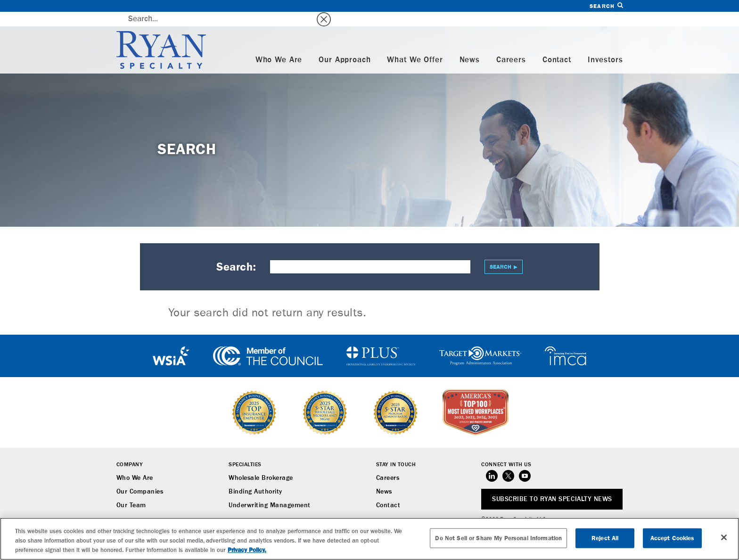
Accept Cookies (673, 538)
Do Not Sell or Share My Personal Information (498, 538)
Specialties (245, 450)
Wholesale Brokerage (261, 463)
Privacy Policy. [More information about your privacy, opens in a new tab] (247, 550)
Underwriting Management (270, 491)
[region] (369, 539)
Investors (605, 45)
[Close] (724, 537)
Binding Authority (255, 477)
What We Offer (415, 45)
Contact (557, 45)
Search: (236, 252)
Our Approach (345, 45)
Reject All (605, 538)
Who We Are (279, 45)
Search (606, 6)
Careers (511, 45)
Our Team (131, 491)
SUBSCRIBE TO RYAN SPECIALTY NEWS (552, 485)
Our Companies (140, 477)
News (470, 45)
